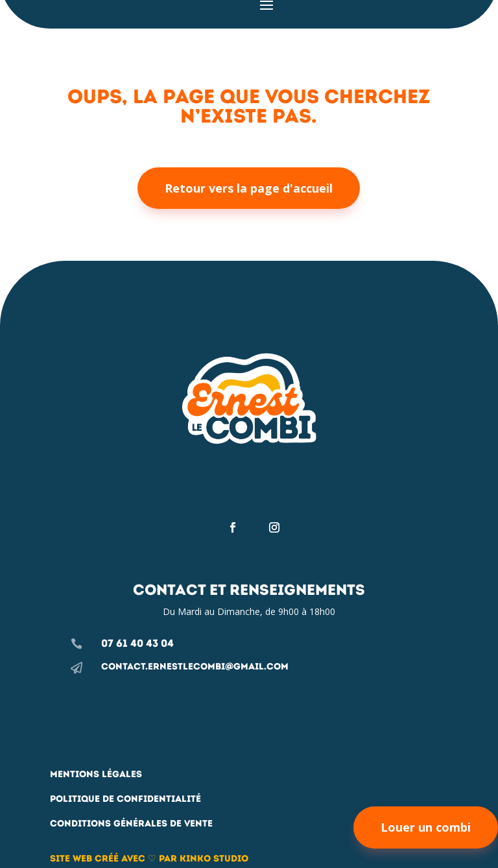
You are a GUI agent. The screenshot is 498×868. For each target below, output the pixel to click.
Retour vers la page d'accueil (249, 188)
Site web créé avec (99, 859)
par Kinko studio (202, 859)
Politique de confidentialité (125, 799)
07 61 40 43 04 (137, 643)
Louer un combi (426, 827)
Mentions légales (96, 774)
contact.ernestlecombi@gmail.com (195, 667)
